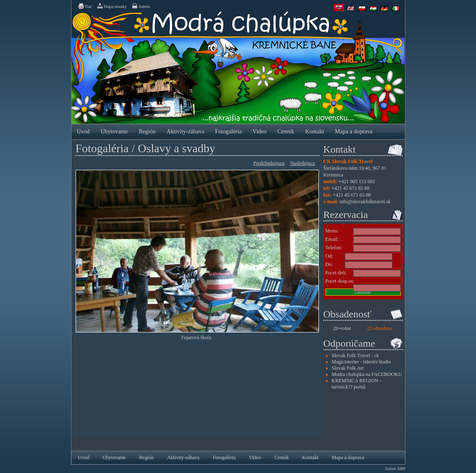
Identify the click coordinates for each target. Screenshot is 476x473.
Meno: (332, 231)
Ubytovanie (114, 132)
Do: (329, 264)
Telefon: (334, 248)
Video (259, 132)
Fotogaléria (229, 132)
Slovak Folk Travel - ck (355, 355)
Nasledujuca (302, 163)
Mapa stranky (112, 6)
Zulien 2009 (395, 469)
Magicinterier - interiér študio (361, 362)
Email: (332, 239)
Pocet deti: (336, 273)
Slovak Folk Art (348, 368)
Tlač (85, 6)
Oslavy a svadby (177, 148)
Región (147, 132)
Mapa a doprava (354, 132)
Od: (329, 256)
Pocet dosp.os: (340, 281)
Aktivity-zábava (185, 132)
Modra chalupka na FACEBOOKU (367, 374)
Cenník (286, 132)
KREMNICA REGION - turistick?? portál (357, 384)
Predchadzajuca (269, 163)
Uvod (83, 132)
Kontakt (314, 132)
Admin (141, 6)
